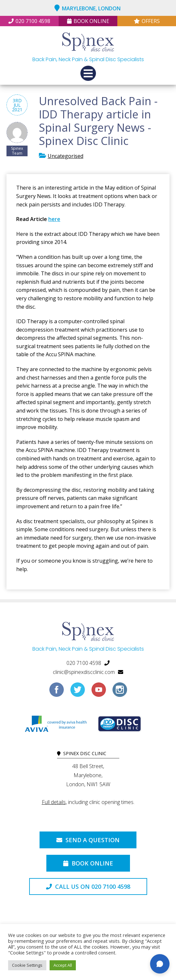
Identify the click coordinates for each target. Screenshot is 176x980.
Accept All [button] (63, 965)
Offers (147, 21)
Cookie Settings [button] (27, 965)
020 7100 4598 (29, 21)
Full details (54, 802)
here (54, 219)
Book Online (88, 21)
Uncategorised (65, 156)
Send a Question (88, 840)
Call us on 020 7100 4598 (88, 886)
